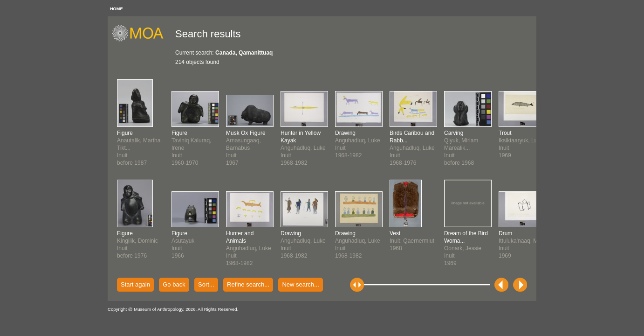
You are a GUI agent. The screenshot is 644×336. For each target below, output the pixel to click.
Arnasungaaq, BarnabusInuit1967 (246, 148)
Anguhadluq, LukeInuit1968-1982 (249, 248)
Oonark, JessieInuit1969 (466, 248)
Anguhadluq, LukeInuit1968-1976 (412, 148)
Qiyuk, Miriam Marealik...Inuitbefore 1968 (461, 148)
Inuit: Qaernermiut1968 (412, 241)
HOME (116, 9)
